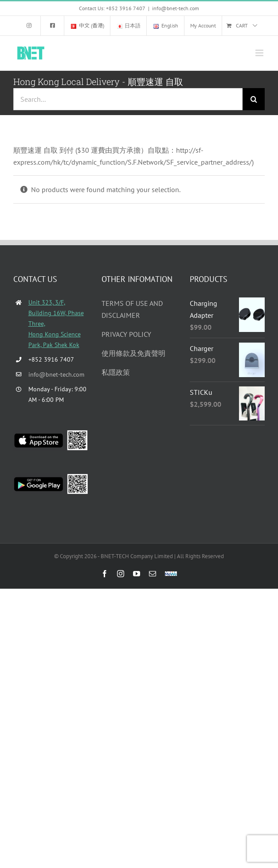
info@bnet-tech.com (176, 8)
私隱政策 (116, 372)
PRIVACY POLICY (126, 334)
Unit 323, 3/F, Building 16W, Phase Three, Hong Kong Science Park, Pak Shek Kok (56, 323)
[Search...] (128, 99)
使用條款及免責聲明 (133, 353)
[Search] (254, 99)
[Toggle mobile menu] (260, 53)
